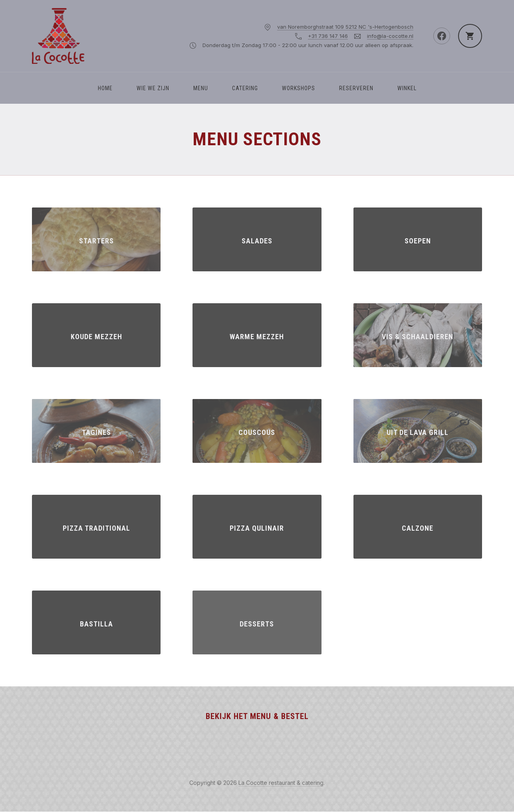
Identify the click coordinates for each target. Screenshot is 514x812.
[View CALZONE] (418, 527)
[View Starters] (96, 239)
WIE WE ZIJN (153, 88)
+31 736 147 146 (328, 36)
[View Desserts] (257, 622)
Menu (201, 88)
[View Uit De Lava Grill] (418, 431)
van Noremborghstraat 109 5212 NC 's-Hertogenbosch (345, 27)
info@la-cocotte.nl (390, 36)
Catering (245, 88)
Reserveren (356, 88)
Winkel (407, 88)
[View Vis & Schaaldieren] (418, 335)
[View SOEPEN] (418, 239)
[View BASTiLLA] (96, 622)
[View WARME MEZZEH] (257, 335)
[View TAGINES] (96, 431)
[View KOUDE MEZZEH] (96, 335)
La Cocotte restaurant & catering (281, 783)
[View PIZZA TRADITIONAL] (96, 527)
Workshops (299, 88)
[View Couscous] (257, 431)
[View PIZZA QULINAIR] (257, 527)
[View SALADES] (257, 239)
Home (105, 88)
